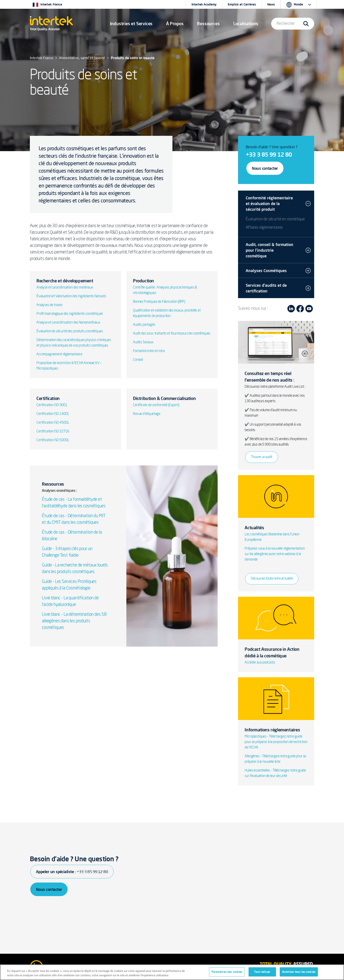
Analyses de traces (49, 305)
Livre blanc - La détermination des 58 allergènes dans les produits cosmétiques (74, 621)
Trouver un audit (261, 457)
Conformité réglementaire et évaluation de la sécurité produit (269, 203)
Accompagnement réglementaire (59, 354)
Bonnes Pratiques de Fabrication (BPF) (159, 302)
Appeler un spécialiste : (72, 872)
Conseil (138, 360)
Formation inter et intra (149, 351)
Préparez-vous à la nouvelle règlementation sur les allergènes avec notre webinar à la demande (275, 554)
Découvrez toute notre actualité (272, 579)
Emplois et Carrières (242, 4)
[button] (131, 24)
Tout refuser (262, 972)
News (271, 4)
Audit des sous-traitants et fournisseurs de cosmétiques (172, 334)
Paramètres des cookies (227, 972)
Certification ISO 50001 (53, 440)
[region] (172, 972)
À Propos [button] (175, 24)
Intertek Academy (204, 4)
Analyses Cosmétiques (266, 271)
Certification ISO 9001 (52, 405)
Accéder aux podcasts (260, 663)
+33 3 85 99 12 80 (269, 154)
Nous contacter (265, 168)
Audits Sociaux (143, 342)
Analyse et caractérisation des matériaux (65, 288)
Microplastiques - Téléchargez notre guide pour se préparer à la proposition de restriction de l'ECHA (276, 742)
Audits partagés (144, 325)
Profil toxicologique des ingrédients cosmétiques (70, 314)
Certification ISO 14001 (53, 414)
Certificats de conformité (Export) (156, 405)
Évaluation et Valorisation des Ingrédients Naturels (71, 296)
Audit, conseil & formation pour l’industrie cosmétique (270, 250)
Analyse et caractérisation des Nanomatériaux (68, 323)
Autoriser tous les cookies (299, 972)
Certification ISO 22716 (53, 432)
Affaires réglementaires (264, 228)
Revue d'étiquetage (147, 414)
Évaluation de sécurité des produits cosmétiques (70, 331)
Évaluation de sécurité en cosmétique (275, 219)
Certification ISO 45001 (53, 423)
